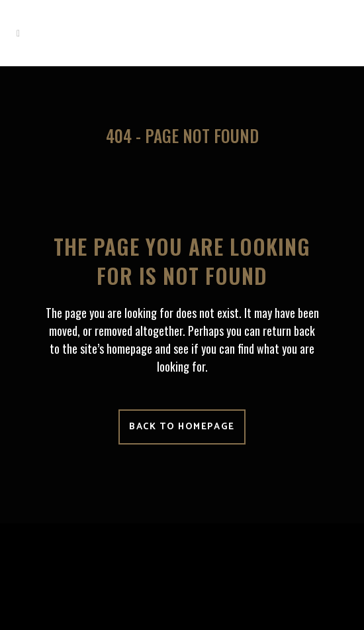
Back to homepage (182, 427)
